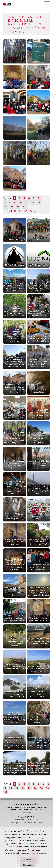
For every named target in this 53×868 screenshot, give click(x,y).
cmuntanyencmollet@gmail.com (26, 819)
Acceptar (28, 859)
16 (18, 207)
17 (24, 207)
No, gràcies (28, 865)
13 (39, 202)
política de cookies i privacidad (33, 853)
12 (33, 202)
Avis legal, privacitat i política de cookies (26, 823)
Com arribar (26, 812)
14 (6, 207)
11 (26, 202)
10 (20, 202)
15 (12, 207)
